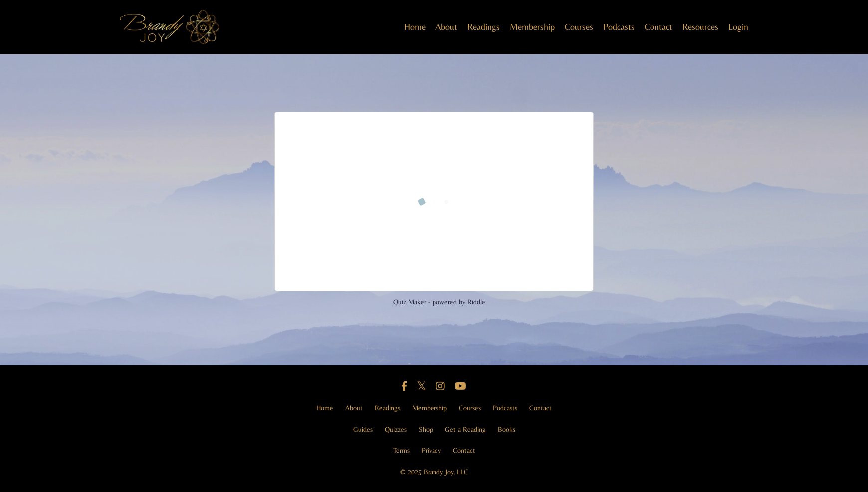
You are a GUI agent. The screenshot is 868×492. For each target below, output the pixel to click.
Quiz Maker (410, 302)
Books (507, 429)
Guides (363, 429)
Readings (484, 27)
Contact (658, 27)
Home (415, 27)
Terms (401, 450)
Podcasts (619, 27)
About (446, 27)
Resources (700, 27)
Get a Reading (465, 429)
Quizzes (396, 429)
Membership (532, 27)
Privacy (431, 450)
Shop (426, 429)
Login (738, 27)
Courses (579, 27)
